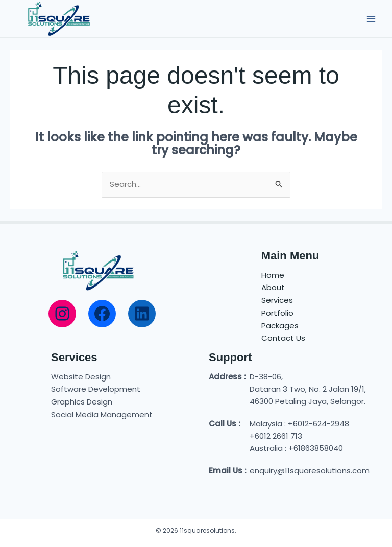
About (273, 287)
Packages (280, 326)
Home (273, 275)
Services (277, 300)
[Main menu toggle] (371, 19)
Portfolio (277, 313)
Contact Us (283, 338)
